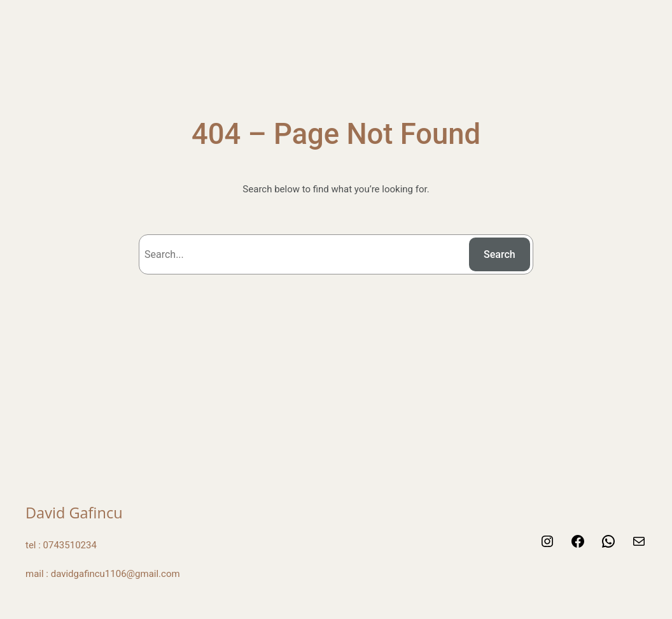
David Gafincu (74, 513)
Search (500, 254)
